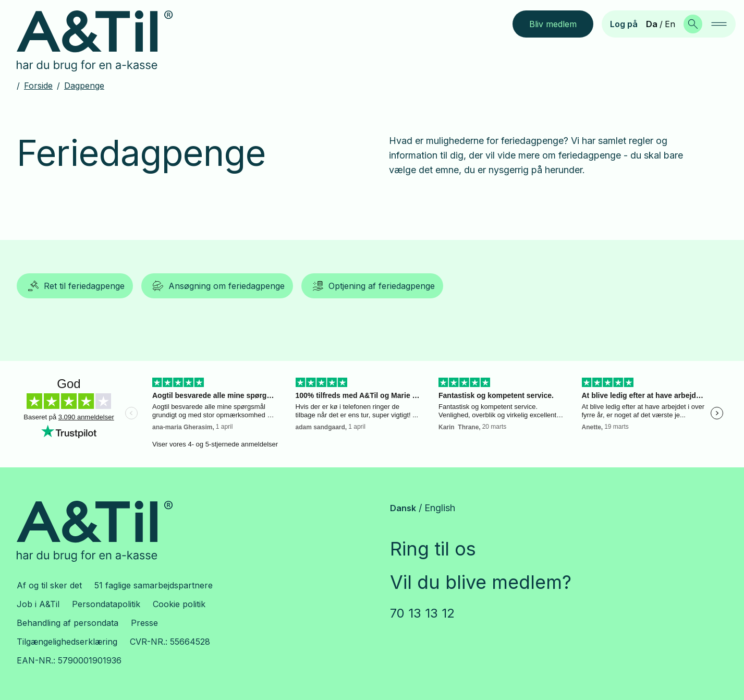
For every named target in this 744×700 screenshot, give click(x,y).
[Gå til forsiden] (103, 41)
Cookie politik (179, 604)
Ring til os (433, 549)
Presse (144, 623)
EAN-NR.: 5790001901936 (69, 660)
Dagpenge (84, 86)
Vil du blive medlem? (481, 582)
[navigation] (719, 24)
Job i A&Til (38, 604)
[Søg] (693, 24)
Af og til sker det (49, 585)
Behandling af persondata (68, 623)
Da (652, 24)
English (440, 508)
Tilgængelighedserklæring (67, 642)
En (670, 24)
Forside (38, 86)
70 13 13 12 (422, 613)
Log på (624, 24)
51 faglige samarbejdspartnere (154, 585)
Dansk (403, 508)
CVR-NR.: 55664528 (170, 642)
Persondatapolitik (106, 604)
